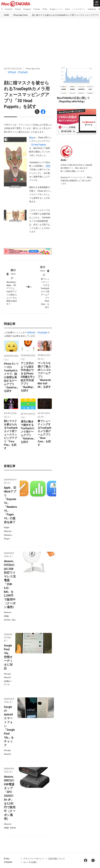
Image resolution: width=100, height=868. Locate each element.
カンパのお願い (30, 862)
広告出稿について (57, 859)
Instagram (27, 9)
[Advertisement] (50, 38)
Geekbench (92, 9)
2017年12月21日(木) (13, 69)
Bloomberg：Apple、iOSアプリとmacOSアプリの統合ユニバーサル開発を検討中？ (12, 287)
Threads (18, 9)
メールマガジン (79, 9)
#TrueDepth (23, 72)
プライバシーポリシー (34, 859)
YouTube (37, 9)
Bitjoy (32, 138)
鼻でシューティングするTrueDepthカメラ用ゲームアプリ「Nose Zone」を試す (44, 287)
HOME (6, 15)
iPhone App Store (21, 15)
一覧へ (29, 287)
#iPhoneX (12, 72)
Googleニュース (56, 9)
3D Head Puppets (39, 145)
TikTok (45, 9)
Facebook (9, 9)
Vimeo (67, 9)
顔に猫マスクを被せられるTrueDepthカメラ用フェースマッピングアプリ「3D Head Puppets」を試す (27, 95)
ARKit (48, 166)
